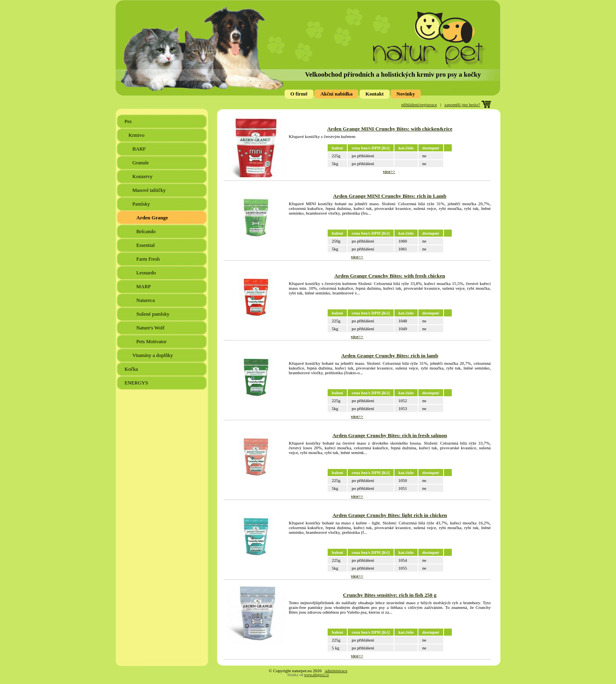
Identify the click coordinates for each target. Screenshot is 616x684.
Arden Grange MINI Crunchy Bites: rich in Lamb (390, 196)
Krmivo (137, 135)
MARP (144, 286)
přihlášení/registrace (419, 105)
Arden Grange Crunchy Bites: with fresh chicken (390, 276)
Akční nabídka (336, 94)
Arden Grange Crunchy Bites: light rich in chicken (390, 515)
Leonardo (147, 273)
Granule (141, 163)
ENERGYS (137, 383)
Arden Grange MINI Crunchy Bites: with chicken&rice (390, 129)
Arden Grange (153, 218)
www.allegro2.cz (316, 675)
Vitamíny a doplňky (153, 355)
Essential (146, 245)
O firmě (299, 94)
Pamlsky (142, 204)
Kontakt (374, 94)
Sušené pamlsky (153, 314)
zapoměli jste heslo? (462, 105)
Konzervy (143, 176)
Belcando (147, 231)
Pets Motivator (152, 341)
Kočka (132, 369)
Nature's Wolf (151, 328)
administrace (336, 671)
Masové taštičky (150, 190)
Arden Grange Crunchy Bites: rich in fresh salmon (390, 435)
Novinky (406, 94)
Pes (129, 121)
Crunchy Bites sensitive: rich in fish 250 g (390, 595)
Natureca (146, 300)
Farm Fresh (149, 259)
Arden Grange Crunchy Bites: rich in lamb (390, 356)
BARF (140, 149)
